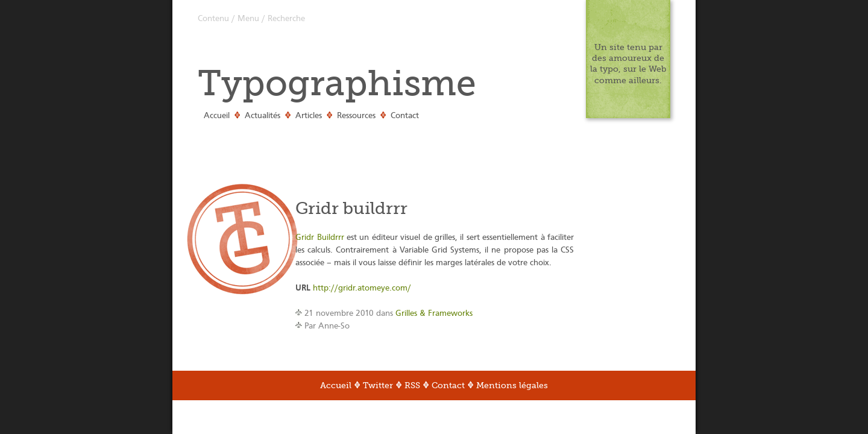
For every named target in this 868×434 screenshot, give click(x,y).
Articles (309, 116)
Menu (248, 19)
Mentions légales (512, 385)
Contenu (213, 19)
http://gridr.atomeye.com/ (362, 288)
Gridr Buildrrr (319, 237)
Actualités (263, 116)
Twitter (378, 385)
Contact (405, 116)
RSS (412, 385)
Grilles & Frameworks (434, 313)
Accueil (217, 116)
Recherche (286, 19)
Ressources (356, 116)
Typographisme (337, 83)
